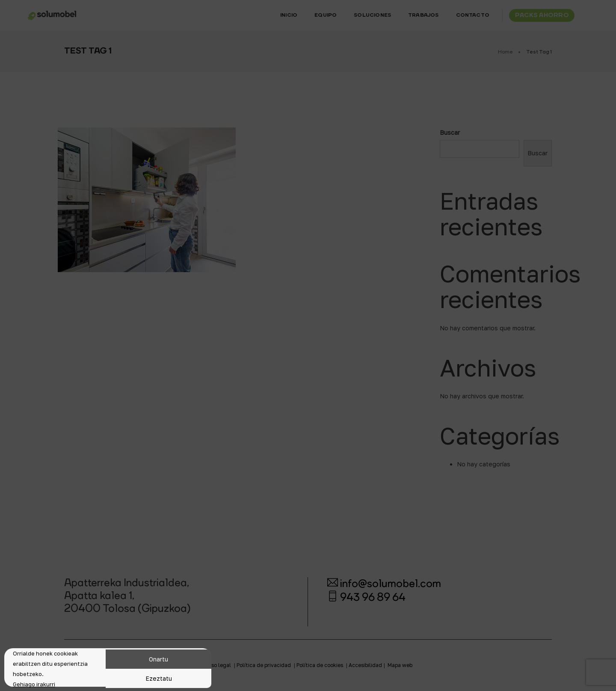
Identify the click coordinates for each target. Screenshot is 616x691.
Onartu (158, 659)
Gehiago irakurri (34, 684)
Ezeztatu (159, 678)
